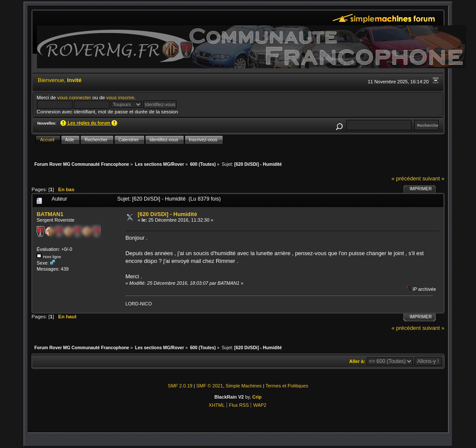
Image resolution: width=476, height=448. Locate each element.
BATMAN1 (50, 214)
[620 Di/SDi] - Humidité (167, 214)
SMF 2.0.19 (180, 386)
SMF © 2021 (209, 386)
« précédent (406, 178)
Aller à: (357, 361)
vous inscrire (120, 97)
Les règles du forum (89, 123)
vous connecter (74, 97)
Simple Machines (244, 386)
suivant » (434, 178)
